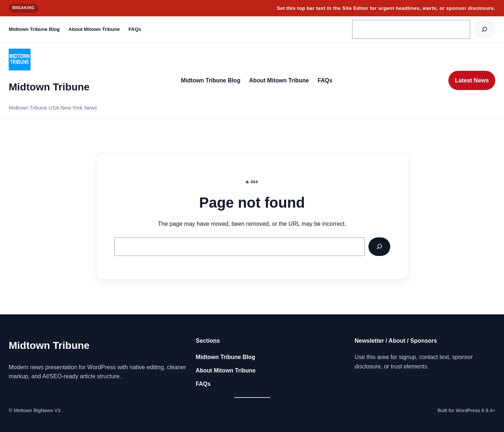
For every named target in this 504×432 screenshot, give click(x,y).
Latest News (472, 80)
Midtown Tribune (49, 87)
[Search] (485, 29)
